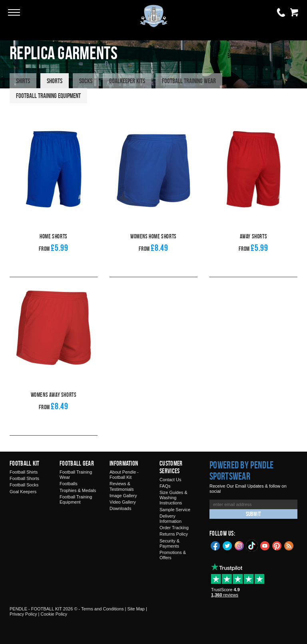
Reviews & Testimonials (122, 486)
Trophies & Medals (78, 490)
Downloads (120, 508)
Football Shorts (24, 478)
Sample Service (175, 510)
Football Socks (24, 485)
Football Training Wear (189, 81)
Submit (253, 514)
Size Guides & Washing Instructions (173, 498)
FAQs (165, 486)
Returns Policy (174, 534)
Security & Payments (169, 543)
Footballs (69, 484)
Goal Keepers (23, 492)
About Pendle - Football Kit (124, 475)
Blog (289, 545)
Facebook (215, 545)
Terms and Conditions (102, 609)
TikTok (252, 546)
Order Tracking (174, 528)
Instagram (239, 545)
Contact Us (170, 480)
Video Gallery (123, 502)
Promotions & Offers (173, 555)
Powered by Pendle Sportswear (241, 470)
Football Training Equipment (48, 96)
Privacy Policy (23, 614)
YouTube (265, 545)
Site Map (136, 609)
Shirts (23, 81)
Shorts (55, 81)
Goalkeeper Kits (127, 81)
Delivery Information (170, 519)
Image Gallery (123, 496)
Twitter (227, 545)
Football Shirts (24, 472)
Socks (86, 81)
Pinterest (277, 545)
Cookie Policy (54, 614)
